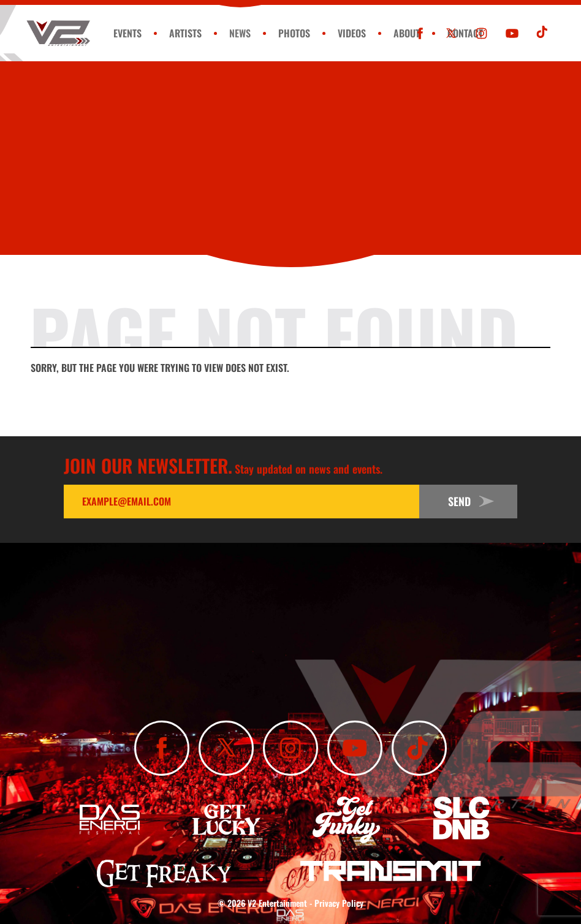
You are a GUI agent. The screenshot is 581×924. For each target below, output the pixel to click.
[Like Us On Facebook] (420, 33)
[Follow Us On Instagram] (481, 33)
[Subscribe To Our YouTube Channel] (512, 33)
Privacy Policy (339, 903)
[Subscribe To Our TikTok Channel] (543, 33)
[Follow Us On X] (451, 33)
